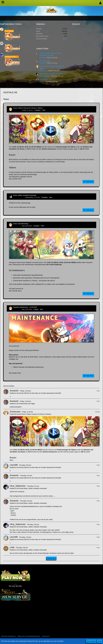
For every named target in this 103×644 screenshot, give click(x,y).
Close (99, 641)
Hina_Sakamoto (45, 76)
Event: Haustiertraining (21, 224)
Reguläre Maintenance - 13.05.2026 (25, 307)
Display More (51, 558)
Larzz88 (14, 465)
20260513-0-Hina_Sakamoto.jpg (20, 203)
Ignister (7, 29)
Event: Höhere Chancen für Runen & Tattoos (28, 108)
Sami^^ (42, 81)
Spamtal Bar (44, 79)
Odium (7, 43)
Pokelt (6, 54)
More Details (91, 641)
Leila (12, 547)
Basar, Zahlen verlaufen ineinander (51, 74)
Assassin (42, 58)
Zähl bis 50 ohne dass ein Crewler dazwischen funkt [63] (42, 393)
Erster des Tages (45, 61)
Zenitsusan (43, 71)
